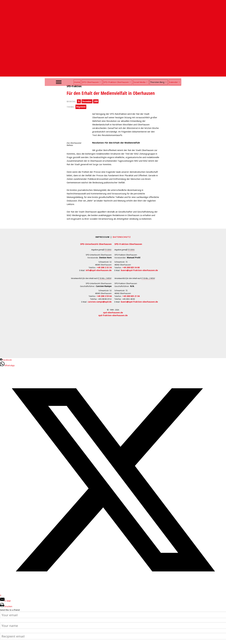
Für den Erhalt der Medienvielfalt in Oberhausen (111, 93)
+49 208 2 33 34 (104, 267)
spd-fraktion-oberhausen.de (113, 315)
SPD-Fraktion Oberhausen (128, 244)
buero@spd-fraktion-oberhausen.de (139, 270)
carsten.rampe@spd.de (100, 302)
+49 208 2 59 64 (104, 296)
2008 (96, 101)
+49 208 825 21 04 (131, 296)
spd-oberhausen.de (113, 313)
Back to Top (222, 640)
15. (79, 101)
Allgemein (81, 107)
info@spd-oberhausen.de (99, 270)
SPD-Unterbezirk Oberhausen (96, 244)
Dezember (87, 101)
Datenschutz (122, 237)
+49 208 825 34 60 (131, 267)
